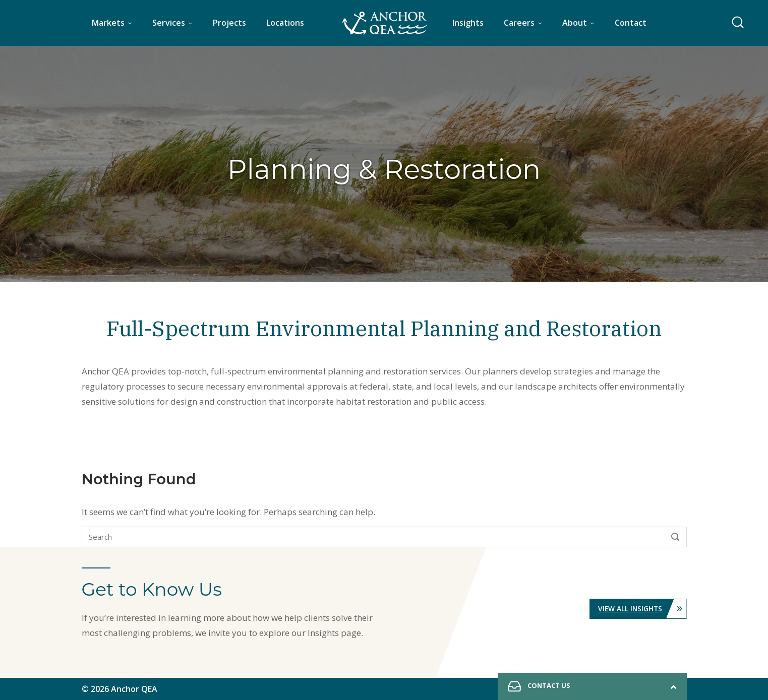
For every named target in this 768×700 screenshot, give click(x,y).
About (575, 23)
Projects (229, 23)
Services (169, 23)
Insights (468, 23)
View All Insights (641, 609)
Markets (108, 23)
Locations (285, 23)
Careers (519, 23)
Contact (631, 23)
